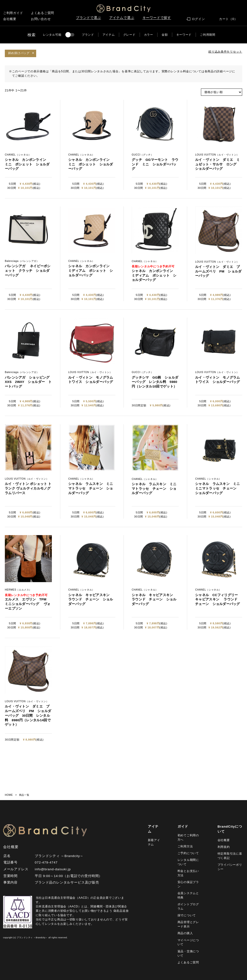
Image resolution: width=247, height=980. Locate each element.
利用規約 (224, 847)
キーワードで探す (157, 18)
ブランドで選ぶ (89, 18)
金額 (165, 35)
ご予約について (188, 853)
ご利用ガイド (13, 13)
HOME (9, 795)
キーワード (184, 35)
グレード (129, 35)
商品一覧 (24, 795)
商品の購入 (185, 933)
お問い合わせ (41, 19)
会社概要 (10, 19)
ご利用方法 (185, 846)
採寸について (187, 915)
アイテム (109, 35)
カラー (149, 35)
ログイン (198, 19)
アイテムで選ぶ (122, 18)
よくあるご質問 (42, 13)
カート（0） (228, 19)
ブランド (88, 35)
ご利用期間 (208, 35)
